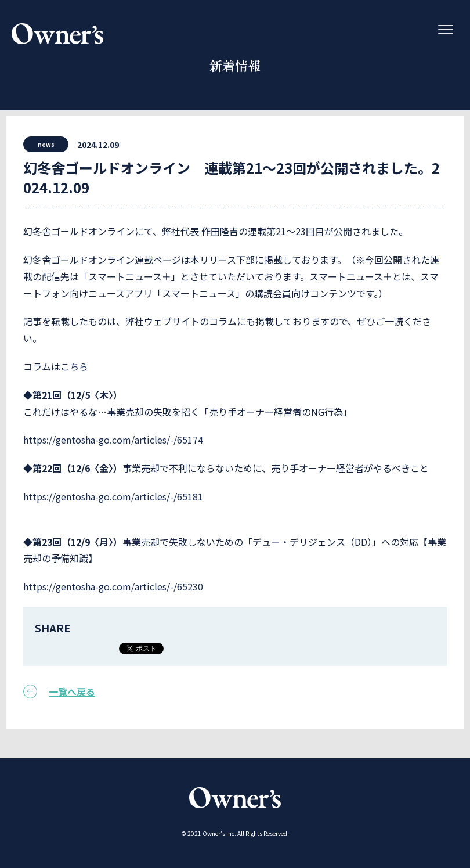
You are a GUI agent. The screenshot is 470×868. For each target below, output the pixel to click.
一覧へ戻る (59, 691)
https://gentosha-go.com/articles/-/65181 (113, 496)
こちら (74, 366)
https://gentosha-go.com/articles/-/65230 (113, 586)
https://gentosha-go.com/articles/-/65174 (113, 440)
